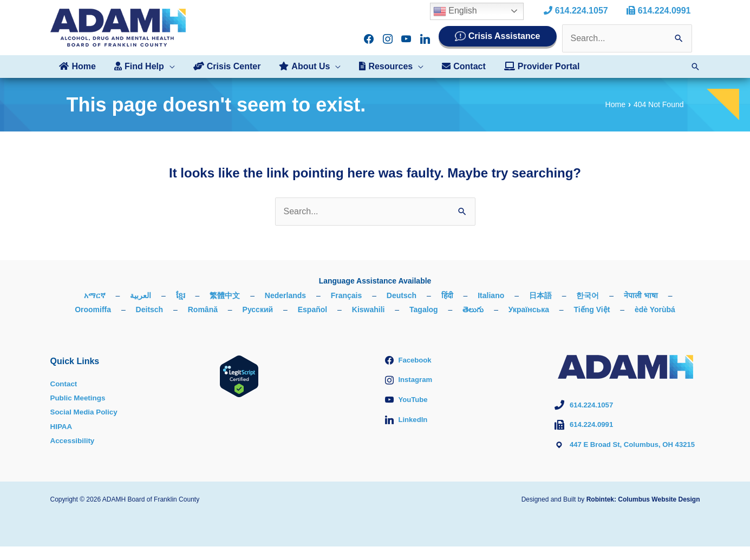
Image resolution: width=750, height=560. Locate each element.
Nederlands (285, 295)
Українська (529, 309)
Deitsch (150, 309)
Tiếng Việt (592, 309)
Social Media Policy (86, 412)
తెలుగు (473, 309)
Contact (64, 384)
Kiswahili (369, 309)
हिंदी (447, 295)
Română (203, 309)
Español (312, 309)
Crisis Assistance (504, 36)
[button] (143, 67)
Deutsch (402, 295)
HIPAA (62, 426)
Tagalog (424, 309)
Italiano (491, 295)
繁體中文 (225, 295)
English (457, 11)
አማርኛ (95, 295)
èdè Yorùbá (655, 309)
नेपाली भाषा (641, 295)
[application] (168, 67)
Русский (258, 309)
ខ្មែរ (181, 295)
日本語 (540, 295)
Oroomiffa (93, 309)
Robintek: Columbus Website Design (643, 513)
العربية (141, 295)
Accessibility (74, 440)
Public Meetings (79, 398)
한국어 (588, 295)
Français (347, 295)
